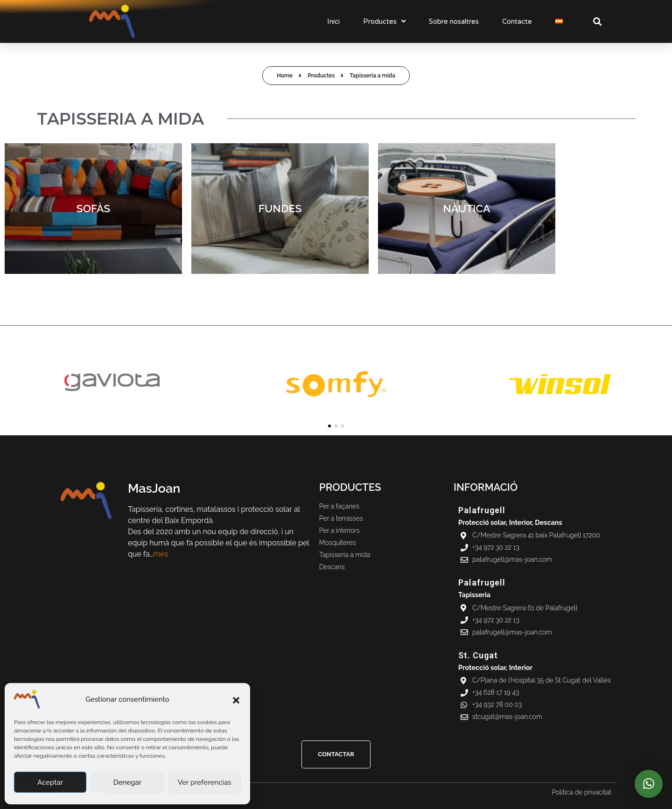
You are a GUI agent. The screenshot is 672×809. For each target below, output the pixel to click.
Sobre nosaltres (454, 21)
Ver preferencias (205, 782)
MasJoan (154, 488)
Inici (333, 21)
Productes (384, 21)
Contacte (517, 21)
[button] (236, 699)
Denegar (127, 782)
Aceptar (50, 782)
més (161, 554)
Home (285, 76)
